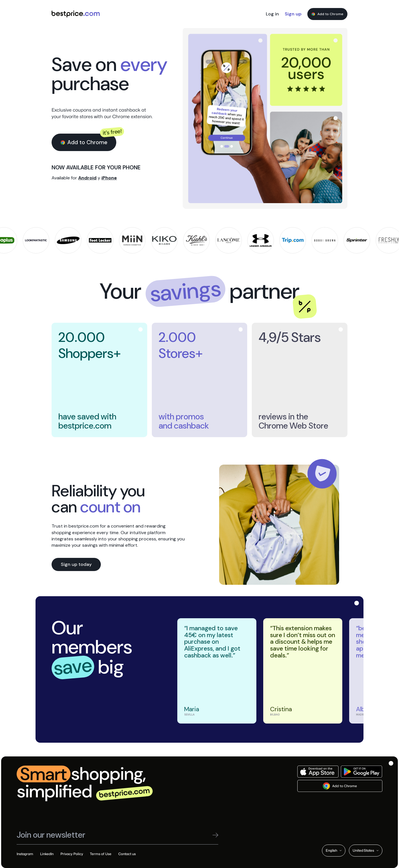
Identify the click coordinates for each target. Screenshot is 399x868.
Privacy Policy (72, 854)
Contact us (127, 854)
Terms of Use (101, 854)
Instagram (25, 854)
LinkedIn (47, 854)
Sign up (293, 14)
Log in (272, 14)
